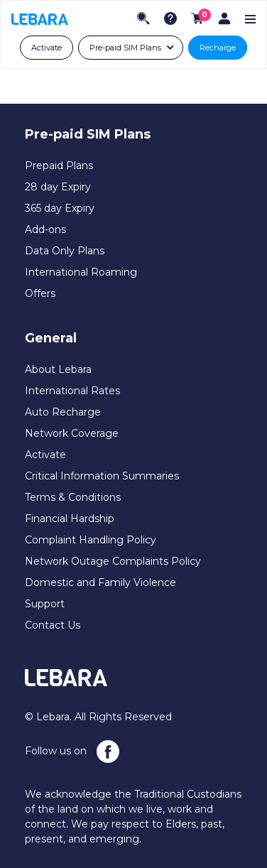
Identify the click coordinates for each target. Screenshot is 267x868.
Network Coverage (72, 433)
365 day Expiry (60, 208)
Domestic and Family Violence (100, 582)
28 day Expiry (58, 187)
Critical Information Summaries (102, 476)
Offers (40, 293)
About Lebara (58, 369)
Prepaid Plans (59, 166)
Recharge (218, 48)
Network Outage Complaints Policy (113, 561)
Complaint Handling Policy (91, 540)
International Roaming (81, 272)
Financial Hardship (70, 519)
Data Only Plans (65, 251)
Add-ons (45, 229)
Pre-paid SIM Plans (125, 48)
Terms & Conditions (73, 497)
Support (45, 604)
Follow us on (72, 752)
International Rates (72, 391)
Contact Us (53, 625)
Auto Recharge (63, 412)
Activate (47, 48)
